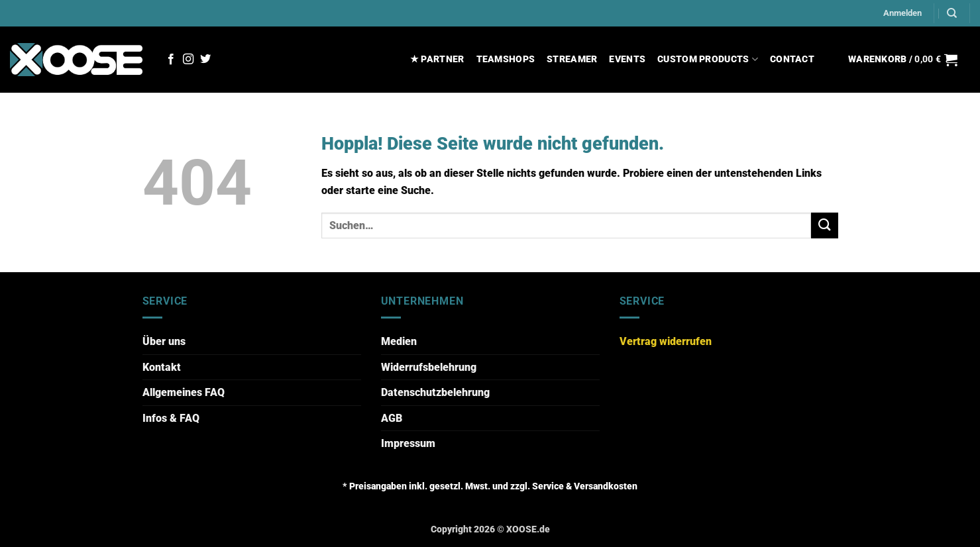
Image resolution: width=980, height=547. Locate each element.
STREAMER (572, 59)
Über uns (164, 341)
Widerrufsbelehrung (429, 367)
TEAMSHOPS (506, 59)
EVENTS (627, 59)
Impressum (408, 443)
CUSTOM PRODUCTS (708, 59)
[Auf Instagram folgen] (188, 60)
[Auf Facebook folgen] (171, 60)
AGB (392, 418)
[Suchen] (952, 13)
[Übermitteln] (824, 225)
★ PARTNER (437, 59)
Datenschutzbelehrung (435, 392)
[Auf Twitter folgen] (205, 60)
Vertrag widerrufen (666, 341)
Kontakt (162, 367)
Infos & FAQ (171, 418)
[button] (902, 13)
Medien (399, 341)
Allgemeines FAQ (184, 392)
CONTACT (792, 59)
